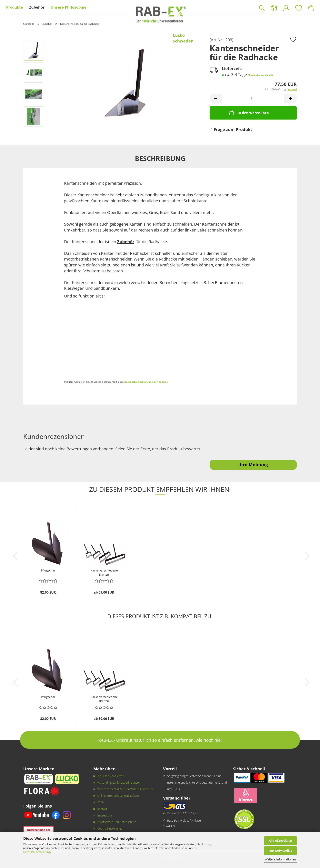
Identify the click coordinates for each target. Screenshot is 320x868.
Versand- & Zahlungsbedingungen (119, 782)
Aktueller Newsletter (110, 776)
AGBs (101, 802)
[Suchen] (262, 7)
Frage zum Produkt (233, 129)
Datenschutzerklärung (37, 852)
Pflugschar (48, 570)
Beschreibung (160, 158)
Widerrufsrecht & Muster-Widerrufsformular (125, 789)
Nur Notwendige (280, 851)
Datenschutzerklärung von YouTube (146, 382)
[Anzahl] (253, 99)
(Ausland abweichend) (260, 75)
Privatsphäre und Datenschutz (117, 822)
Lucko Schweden (183, 38)
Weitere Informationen (280, 859)
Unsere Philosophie (69, 7)
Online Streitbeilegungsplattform (118, 796)
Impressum (105, 815)
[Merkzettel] (299, 7)
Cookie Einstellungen (111, 828)
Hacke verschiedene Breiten (104, 572)
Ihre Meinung (253, 465)
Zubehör (37, 7)
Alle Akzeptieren (280, 841)
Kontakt (102, 809)
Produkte (15, 7)
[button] (274, 7)
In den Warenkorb (249, 112)
